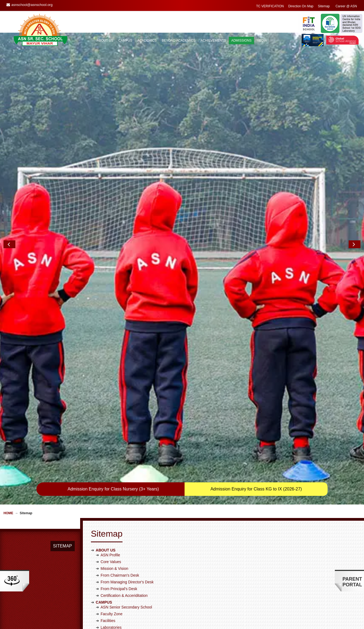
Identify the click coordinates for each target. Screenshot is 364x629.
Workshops (110, 570)
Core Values (111, 400)
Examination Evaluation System (127, 497)
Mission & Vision (114, 406)
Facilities (108, 459)
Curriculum (110, 484)
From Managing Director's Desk (127, 420)
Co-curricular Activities (119, 522)
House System (113, 549)
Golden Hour (111, 536)
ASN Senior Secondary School (126, 445)
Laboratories (111, 465)
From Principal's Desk (119, 427)
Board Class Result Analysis (124, 504)
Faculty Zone (112, 452)
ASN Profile (110, 393)
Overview (108, 627)
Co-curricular (111, 601)
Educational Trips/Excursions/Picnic (130, 563)
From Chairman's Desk (120, 413)
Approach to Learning (119, 477)
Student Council (114, 556)
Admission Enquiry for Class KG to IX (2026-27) (256, 327)
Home (8, 351)
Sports (106, 529)
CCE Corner (111, 490)
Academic (109, 581)
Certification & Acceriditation (124, 433)
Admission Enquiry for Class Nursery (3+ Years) (113, 327)
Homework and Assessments (125, 511)
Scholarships (111, 588)
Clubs (106, 543)
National (108, 615)
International (111, 608)
